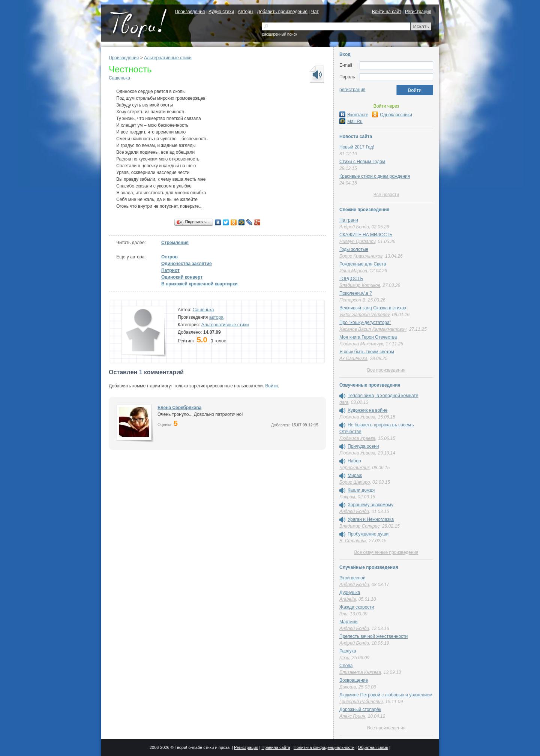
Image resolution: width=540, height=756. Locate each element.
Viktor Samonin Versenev (364, 315)
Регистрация (418, 12)
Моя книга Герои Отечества (368, 337)
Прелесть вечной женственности (373, 636)
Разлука (348, 651)
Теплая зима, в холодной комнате (383, 396)
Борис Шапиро (355, 482)
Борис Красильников (361, 256)
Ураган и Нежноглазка (371, 519)
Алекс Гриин (352, 716)
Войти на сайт (387, 12)
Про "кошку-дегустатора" (365, 322)
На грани (349, 220)
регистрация (352, 90)
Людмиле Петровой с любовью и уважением (386, 695)
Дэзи (344, 658)
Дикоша (348, 687)
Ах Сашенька (353, 358)
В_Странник (353, 541)
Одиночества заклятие (187, 264)
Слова (346, 666)
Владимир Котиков (360, 285)
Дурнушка (350, 592)
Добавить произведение (282, 12)
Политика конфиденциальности (324, 747)
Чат (315, 12)
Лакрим (347, 497)
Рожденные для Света (363, 264)
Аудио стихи (221, 12)
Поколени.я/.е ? (356, 293)
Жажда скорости (357, 607)
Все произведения (386, 370)
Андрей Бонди (354, 227)
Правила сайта (276, 747)
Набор (354, 461)
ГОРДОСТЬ (351, 279)
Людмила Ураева (357, 417)
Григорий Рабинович (361, 702)
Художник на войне (367, 410)
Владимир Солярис (359, 526)
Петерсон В (352, 300)
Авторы (245, 12)
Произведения (190, 12)
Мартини (349, 622)
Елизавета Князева (360, 672)
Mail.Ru (351, 121)
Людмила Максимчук (361, 344)
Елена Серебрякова (179, 408)
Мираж (355, 475)
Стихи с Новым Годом (362, 162)
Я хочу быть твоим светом (367, 352)
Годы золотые (354, 249)
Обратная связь (373, 747)
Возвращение (354, 680)
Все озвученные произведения (386, 552)
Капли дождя (361, 490)
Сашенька (119, 78)
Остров (169, 257)
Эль (343, 614)
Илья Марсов (353, 271)
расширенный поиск (280, 34)
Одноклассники (392, 115)
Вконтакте (354, 115)
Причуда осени (363, 446)
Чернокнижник (355, 468)
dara (344, 402)
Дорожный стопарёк (360, 709)
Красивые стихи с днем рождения (375, 176)
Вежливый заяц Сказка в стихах (373, 308)
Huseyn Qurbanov (357, 241)
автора (216, 317)
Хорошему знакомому (370, 505)
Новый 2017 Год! (357, 147)
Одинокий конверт (182, 277)
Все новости (386, 195)
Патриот (170, 270)
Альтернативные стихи (168, 58)
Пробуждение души (368, 534)
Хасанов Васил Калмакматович (373, 329)
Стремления (175, 243)
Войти (271, 386)
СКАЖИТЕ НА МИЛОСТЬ (366, 235)
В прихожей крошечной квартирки (199, 284)
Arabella (348, 599)
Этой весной (352, 578)
